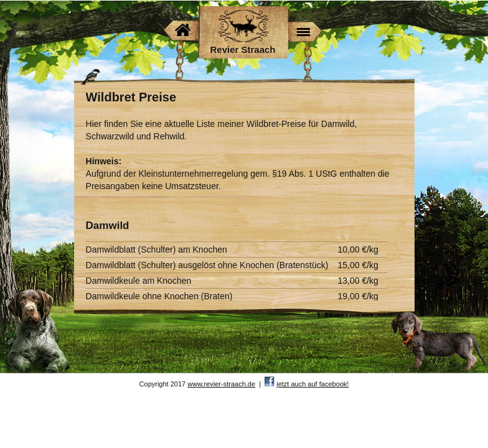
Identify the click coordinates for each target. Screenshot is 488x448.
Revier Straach (242, 49)
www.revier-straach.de (221, 384)
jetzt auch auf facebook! (312, 384)
